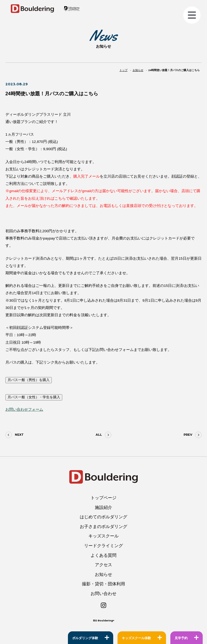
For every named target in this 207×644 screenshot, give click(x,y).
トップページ (103, 498)
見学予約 (181, 638)
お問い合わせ (103, 594)
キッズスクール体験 (136, 638)
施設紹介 (103, 507)
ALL (99, 435)
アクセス (103, 565)
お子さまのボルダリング (103, 527)
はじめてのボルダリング (103, 517)
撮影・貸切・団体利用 (103, 584)
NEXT (19, 435)
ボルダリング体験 (85, 638)
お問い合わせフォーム (24, 409)
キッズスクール (103, 536)
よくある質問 (103, 555)
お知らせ (103, 574)
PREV (188, 435)
